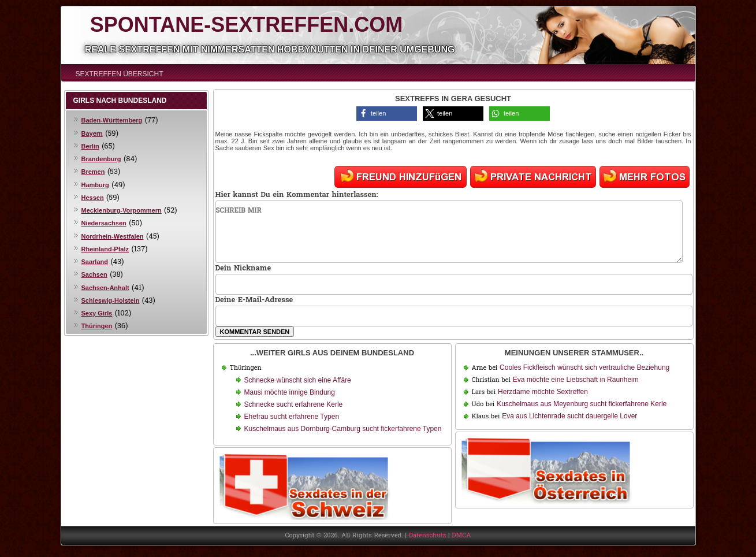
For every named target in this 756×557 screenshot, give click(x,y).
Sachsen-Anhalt (105, 288)
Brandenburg (101, 159)
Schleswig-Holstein (111, 300)
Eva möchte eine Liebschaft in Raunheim (576, 380)
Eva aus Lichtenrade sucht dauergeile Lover (569, 416)
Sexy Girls (97, 313)
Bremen (93, 172)
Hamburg (95, 185)
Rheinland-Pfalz (105, 249)
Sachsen (94, 274)
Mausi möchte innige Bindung (290, 392)
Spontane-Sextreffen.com (246, 25)
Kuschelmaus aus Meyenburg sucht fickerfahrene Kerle (582, 404)
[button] (387, 114)
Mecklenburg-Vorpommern (122, 210)
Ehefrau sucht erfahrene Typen (292, 417)
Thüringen (97, 326)
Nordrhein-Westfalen (113, 236)
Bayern (92, 133)
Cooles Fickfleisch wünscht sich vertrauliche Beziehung (584, 367)
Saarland (95, 262)
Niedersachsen (104, 223)
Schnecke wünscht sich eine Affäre (298, 380)
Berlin (90, 146)
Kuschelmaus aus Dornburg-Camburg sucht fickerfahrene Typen (343, 429)
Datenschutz (428, 536)
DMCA (461, 536)
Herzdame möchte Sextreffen (543, 392)
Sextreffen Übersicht (120, 74)
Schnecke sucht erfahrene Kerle (294, 404)
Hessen (93, 198)
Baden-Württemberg (112, 120)
